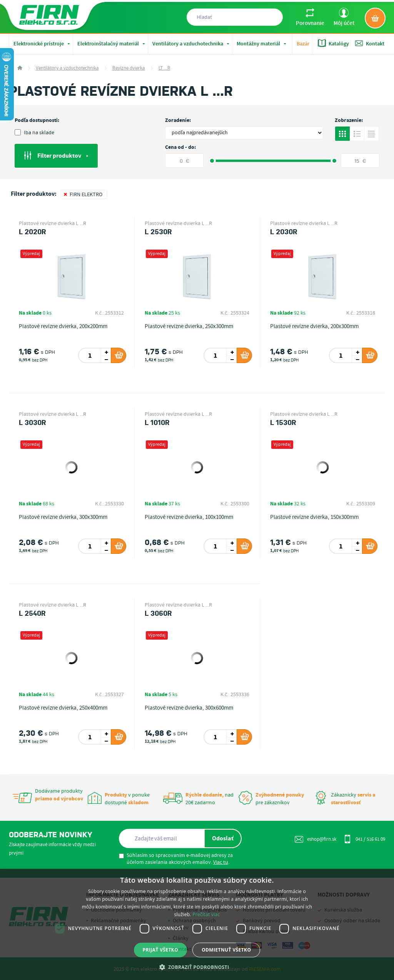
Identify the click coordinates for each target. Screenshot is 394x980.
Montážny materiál (262, 44)
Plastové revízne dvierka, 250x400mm (63, 708)
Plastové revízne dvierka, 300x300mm (63, 517)
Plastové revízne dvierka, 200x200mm (63, 327)
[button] (197, 967)
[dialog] (197, 924)
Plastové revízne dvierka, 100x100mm (189, 517)
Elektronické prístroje (43, 44)
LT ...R (164, 68)
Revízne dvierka (129, 68)
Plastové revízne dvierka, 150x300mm (314, 517)
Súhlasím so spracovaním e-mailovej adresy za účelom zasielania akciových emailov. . (176, 859)
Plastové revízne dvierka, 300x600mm (189, 708)
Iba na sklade (34, 133)
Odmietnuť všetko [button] (226, 950)
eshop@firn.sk (316, 839)
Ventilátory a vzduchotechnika (192, 44)
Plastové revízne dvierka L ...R (53, 223)
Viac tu (221, 862)
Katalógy (333, 43)
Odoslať (223, 838)
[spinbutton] (90, 355)
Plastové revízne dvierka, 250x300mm (189, 327)
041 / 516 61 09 (364, 839)
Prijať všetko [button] (161, 950)
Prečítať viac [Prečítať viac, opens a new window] (206, 914)
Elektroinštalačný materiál (112, 44)
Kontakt (370, 43)
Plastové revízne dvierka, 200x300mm (314, 327)
